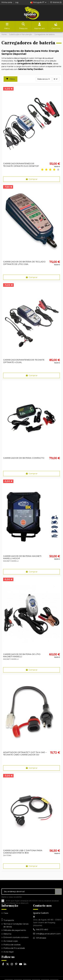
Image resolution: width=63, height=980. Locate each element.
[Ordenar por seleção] (44, 79)
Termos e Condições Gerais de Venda (16, 925)
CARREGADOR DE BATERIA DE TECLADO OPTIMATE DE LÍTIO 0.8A (24, 263)
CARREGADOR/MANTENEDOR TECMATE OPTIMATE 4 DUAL (24, 361)
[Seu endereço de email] (28, 891)
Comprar (32, 179)
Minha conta (7, 2)
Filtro (10, 79)
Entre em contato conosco (16, 937)
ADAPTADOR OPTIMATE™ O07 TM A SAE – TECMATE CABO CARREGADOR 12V (25, 753)
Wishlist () (56, 2)
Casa (6, 913)
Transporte (9, 920)
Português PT (38, 2)
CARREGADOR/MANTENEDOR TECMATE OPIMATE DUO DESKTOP (21, 165)
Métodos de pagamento (15, 930)
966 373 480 (42, 929)
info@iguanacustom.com (48, 934)
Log (17, 2)
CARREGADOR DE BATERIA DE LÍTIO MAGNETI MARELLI (22, 655)
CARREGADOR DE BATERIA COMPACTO (24, 458)
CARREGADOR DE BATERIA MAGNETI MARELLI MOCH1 (22, 557)
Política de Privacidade (14, 948)
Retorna (7, 934)
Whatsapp (41, 938)
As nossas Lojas (11, 941)
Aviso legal (9, 952)
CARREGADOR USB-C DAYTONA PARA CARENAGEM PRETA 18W (23, 852)
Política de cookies (12, 945)
